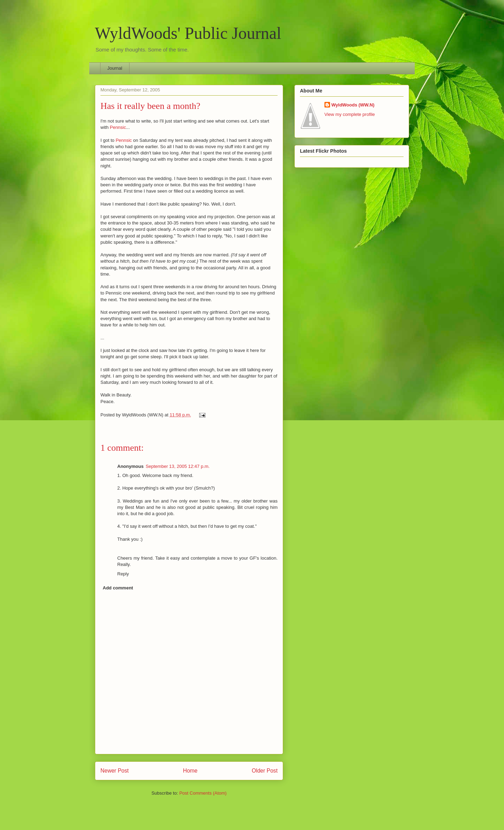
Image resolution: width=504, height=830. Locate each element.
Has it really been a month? (150, 106)
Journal (115, 68)
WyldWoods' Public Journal (188, 33)
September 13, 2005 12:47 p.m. (178, 466)
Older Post (265, 771)
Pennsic (118, 127)
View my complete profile (350, 114)
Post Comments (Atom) (203, 793)
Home (190, 771)
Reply (123, 574)
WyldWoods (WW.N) (353, 105)
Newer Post (115, 771)
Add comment (118, 588)
